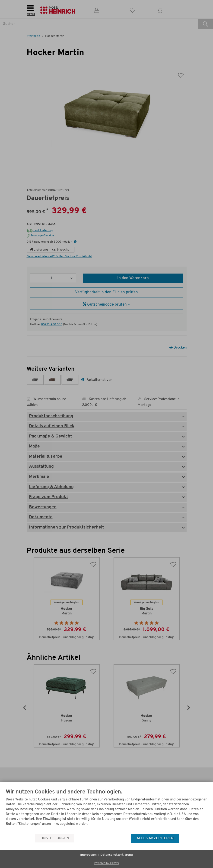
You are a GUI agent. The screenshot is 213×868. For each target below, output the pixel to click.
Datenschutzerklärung (117, 855)
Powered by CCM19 (106, 863)
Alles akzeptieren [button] (155, 838)
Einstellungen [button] (54, 838)
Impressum (88, 855)
